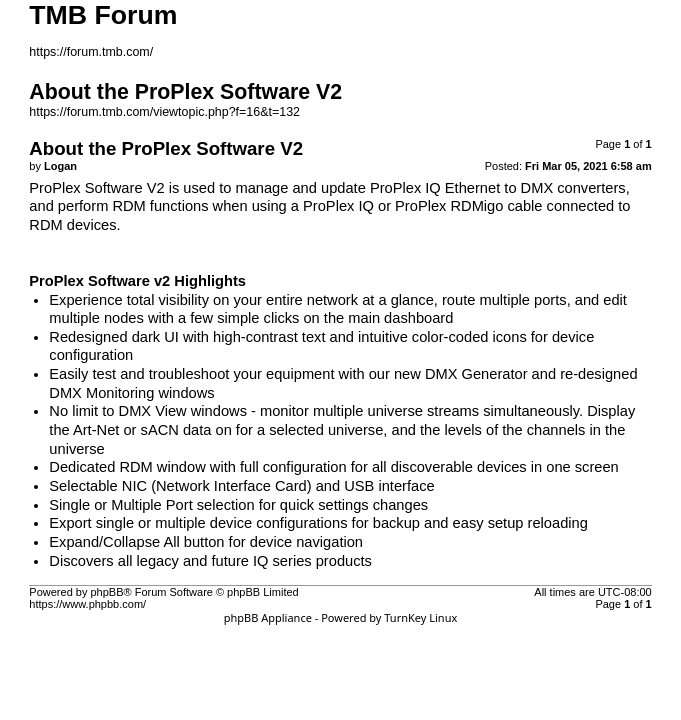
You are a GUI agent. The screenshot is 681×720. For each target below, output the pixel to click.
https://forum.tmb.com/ (91, 52)
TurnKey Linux (420, 617)
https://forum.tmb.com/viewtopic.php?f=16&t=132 (164, 112)
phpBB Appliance (268, 617)
